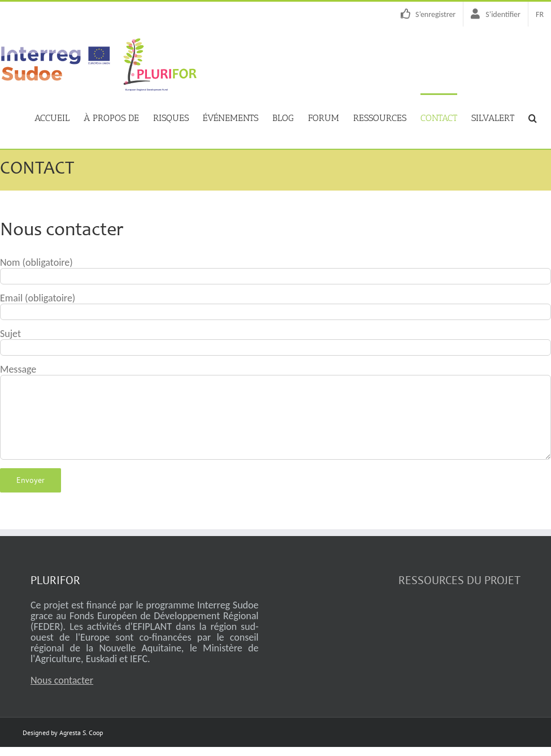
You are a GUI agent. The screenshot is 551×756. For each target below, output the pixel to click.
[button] (533, 117)
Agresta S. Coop (81, 733)
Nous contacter (62, 680)
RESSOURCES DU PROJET (459, 580)
